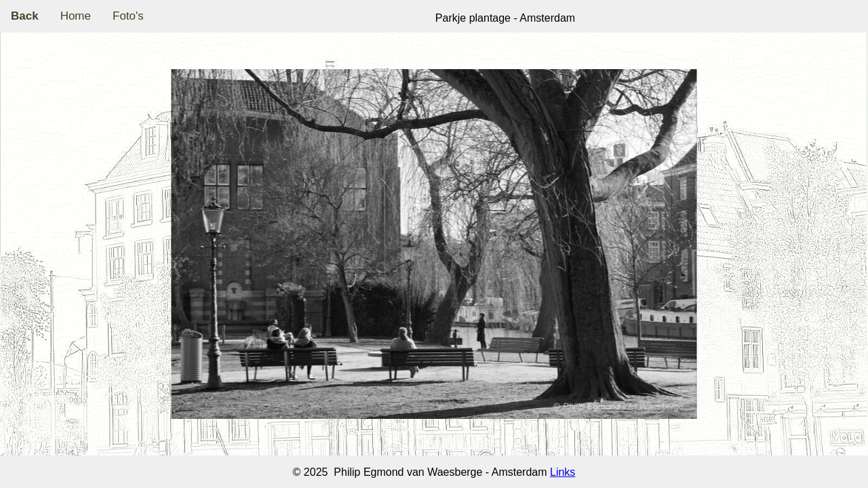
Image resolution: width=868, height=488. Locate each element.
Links (563, 472)
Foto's (128, 16)
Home (76, 16)
